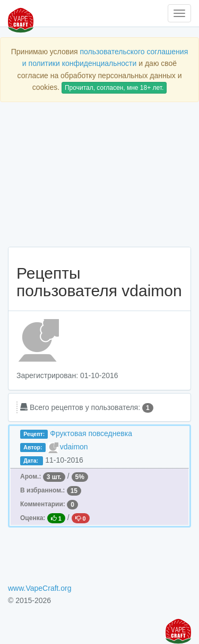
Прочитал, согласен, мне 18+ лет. (114, 88)
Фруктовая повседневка (91, 433)
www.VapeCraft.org (40, 588)
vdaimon (74, 447)
